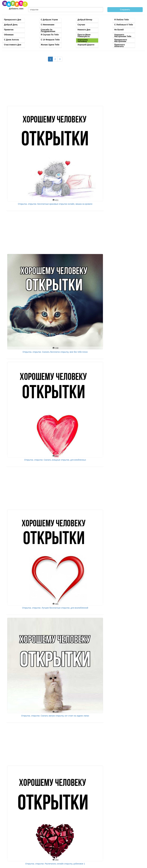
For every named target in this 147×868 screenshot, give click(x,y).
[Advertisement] (55, 85)
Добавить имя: (16, 9)
